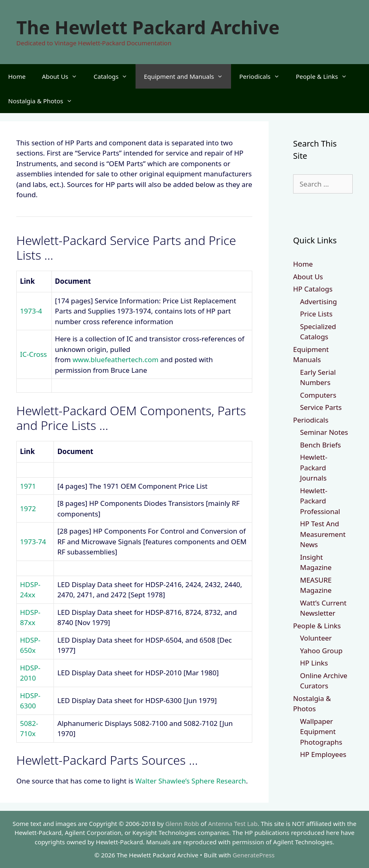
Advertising (319, 302)
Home (17, 76)
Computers (318, 395)
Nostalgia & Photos (44, 101)
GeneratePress (254, 855)
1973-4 (31, 311)
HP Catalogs (313, 289)
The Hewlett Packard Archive (148, 27)
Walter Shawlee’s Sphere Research (190, 781)
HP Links (314, 663)
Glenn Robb (182, 823)
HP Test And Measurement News (323, 534)
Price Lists (316, 314)
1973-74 (33, 542)
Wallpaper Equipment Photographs (321, 732)
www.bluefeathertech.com (116, 359)
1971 (28, 486)
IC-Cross (33, 354)
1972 (28, 509)
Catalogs (114, 76)
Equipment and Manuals (187, 76)
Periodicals (263, 76)
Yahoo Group (321, 651)
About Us (64, 76)
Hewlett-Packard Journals (314, 467)
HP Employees (323, 754)
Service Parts (321, 407)
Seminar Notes (324, 432)
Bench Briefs (320, 445)
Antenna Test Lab (233, 823)
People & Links (326, 76)
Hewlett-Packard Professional (320, 501)
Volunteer (316, 638)
